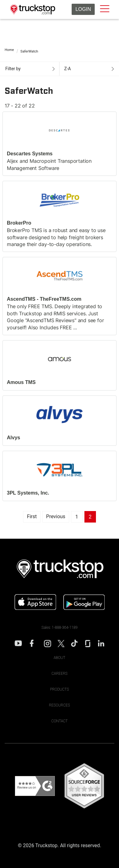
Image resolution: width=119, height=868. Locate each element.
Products (60, 689)
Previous (56, 516)
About (60, 658)
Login (83, 9)
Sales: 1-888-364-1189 (60, 628)
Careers (59, 674)
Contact (60, 721)
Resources (59, 705)
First (32, 516)
